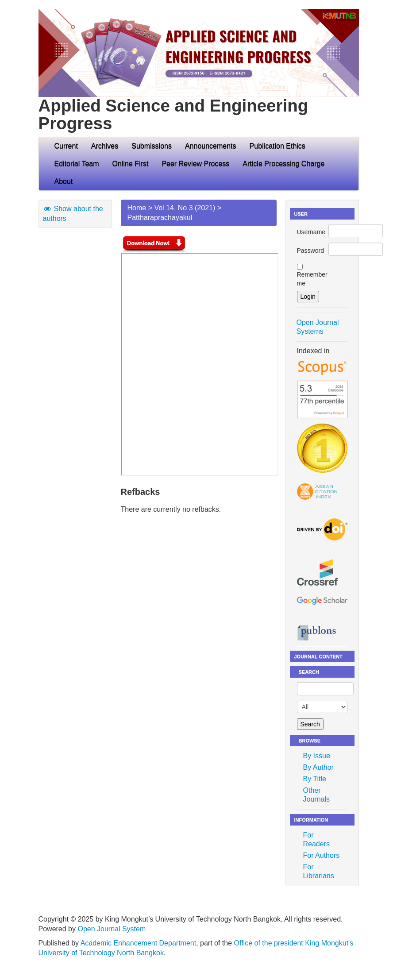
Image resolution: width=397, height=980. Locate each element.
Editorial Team (77, 164)
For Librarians (319, 871)
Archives (105, 146)
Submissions (152, 146)
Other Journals (316, 795)
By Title (315, 779)
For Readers (316, 839)
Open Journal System (112, 929)
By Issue (317, 756)
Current (66, 146)
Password (310, 251)
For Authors (322, 855)
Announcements (211, 146)
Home (137, 208)
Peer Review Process (195, 164)
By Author (318, 767)
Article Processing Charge (283, 164)
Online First (131, 164)
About (67, 181)
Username (311, 232)
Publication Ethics (278, 146)
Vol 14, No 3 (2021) (185, 208)
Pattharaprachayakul (160, 218)
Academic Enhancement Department (138, 943)
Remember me (312, 279)
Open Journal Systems (318, 327)
